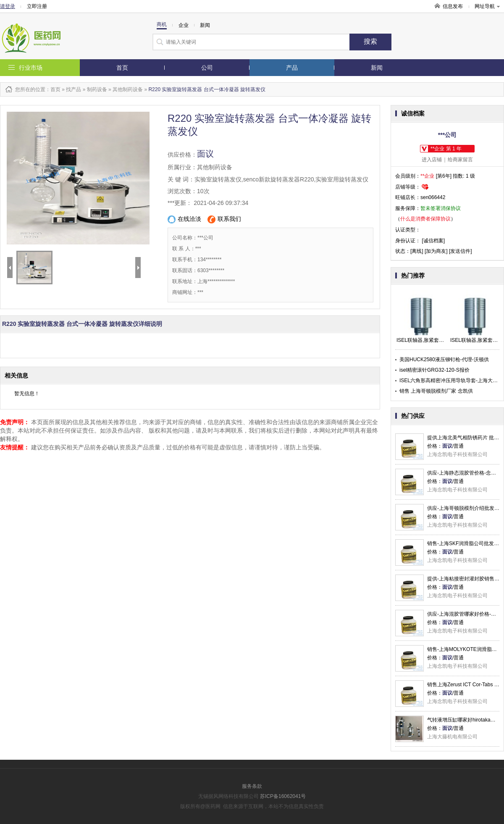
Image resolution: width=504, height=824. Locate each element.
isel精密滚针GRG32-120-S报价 (434, 370)
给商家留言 (460, 160)
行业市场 (31, 68)
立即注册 (37, 6)
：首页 (53, 89)
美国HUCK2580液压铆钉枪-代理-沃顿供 (444, 360)
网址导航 (487, 6)
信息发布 (453, 6)
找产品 (73, 89)
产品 (292, 68)
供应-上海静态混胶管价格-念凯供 (464, 473)
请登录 (8, 6)
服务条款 (252, 786)
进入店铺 (432, 160)
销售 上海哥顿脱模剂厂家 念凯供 (436, 391)
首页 (122, 68)
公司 (207, 68)
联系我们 (224, 219)
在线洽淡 (184, 219)
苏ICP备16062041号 (283, 796)
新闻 (377, 68)
